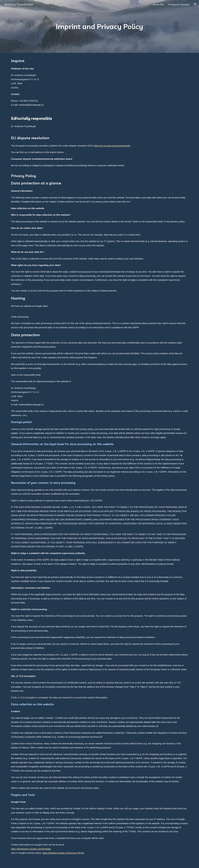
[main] (99, 26)
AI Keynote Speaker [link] (179, 4)
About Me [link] (158, 4)
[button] (195, 4)
